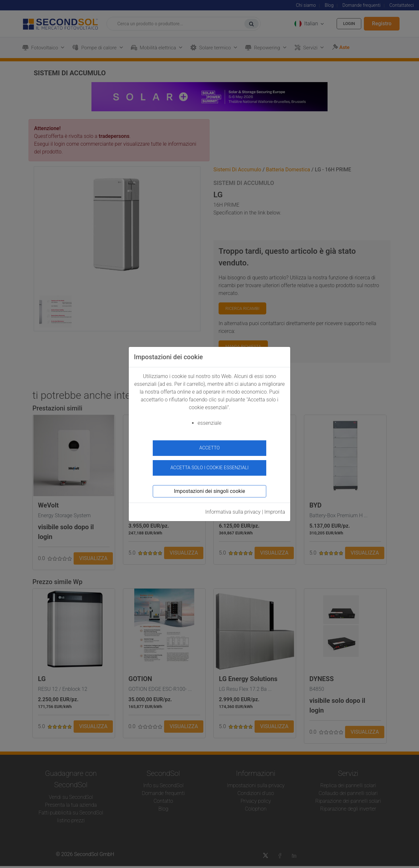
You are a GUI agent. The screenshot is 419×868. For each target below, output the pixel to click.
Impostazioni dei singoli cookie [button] (210, 488)
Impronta (275, 509)
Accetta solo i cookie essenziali (209, 465)
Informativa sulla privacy (233, 509)
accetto (210, 448)
